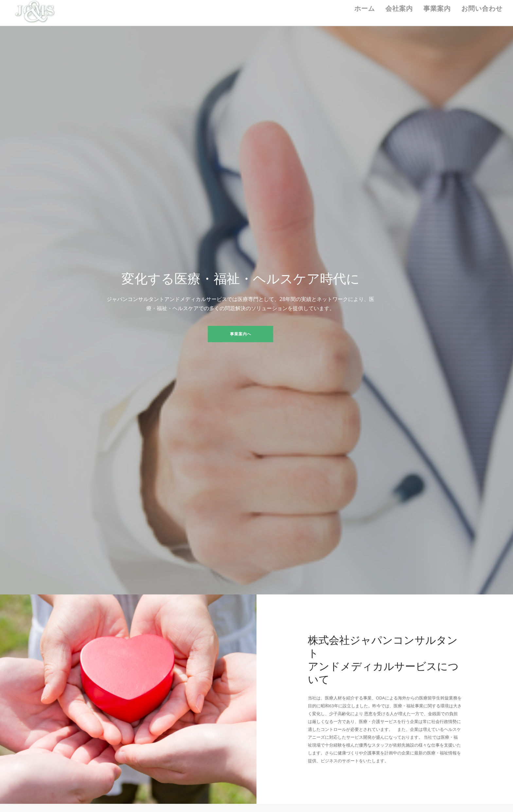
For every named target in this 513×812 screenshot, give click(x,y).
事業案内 (437, 9)
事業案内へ (241, 334)
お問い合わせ (482, 9)
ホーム (365, 9)
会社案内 (399, 9)
